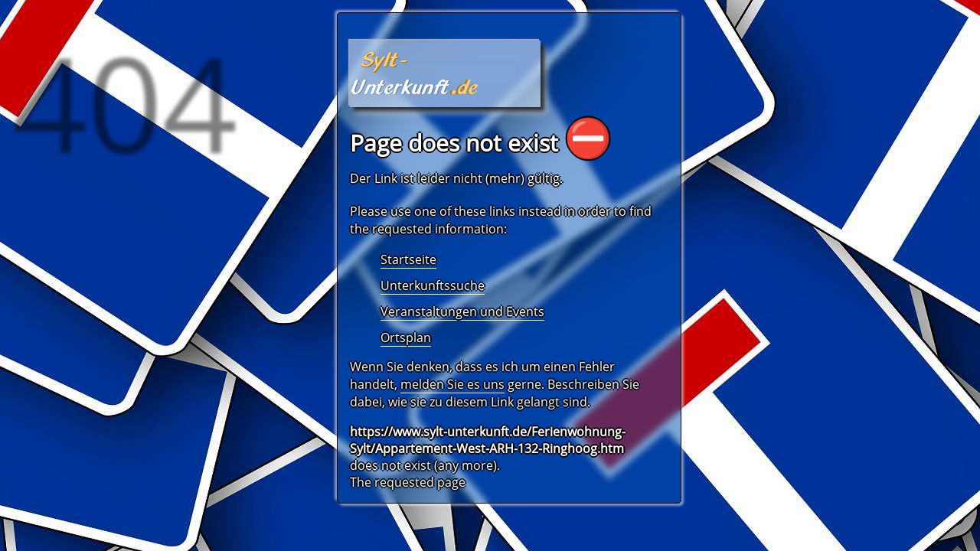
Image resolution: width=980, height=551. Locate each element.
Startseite (408, 259)
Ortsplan (406, 337)
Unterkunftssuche (433, 285)
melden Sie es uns (452, 384)
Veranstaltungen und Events (462, 311)
